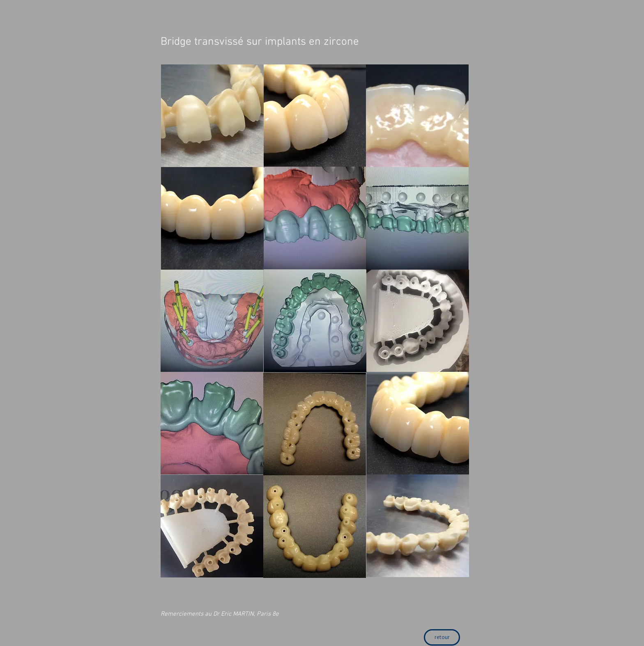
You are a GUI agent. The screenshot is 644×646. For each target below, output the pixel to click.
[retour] (442, 637)
